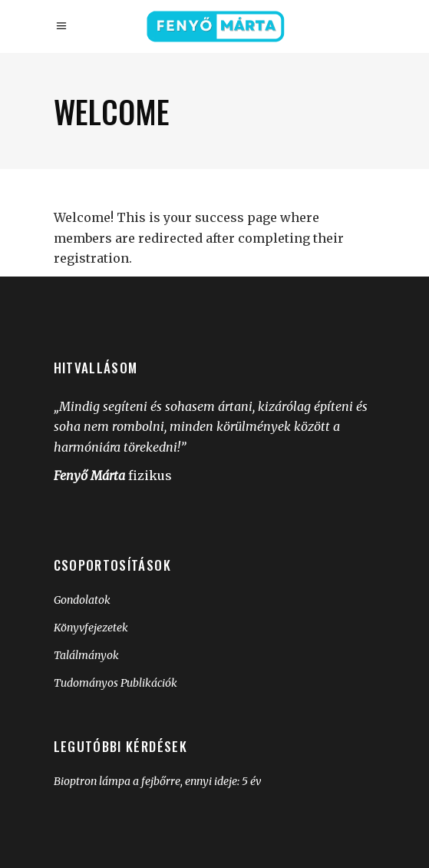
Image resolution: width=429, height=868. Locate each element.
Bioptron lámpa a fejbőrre (117, 781)
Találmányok (86, 655)
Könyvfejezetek (91, 628)
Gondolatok (82, 600)
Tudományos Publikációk (115, 683)
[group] (215, 638)
